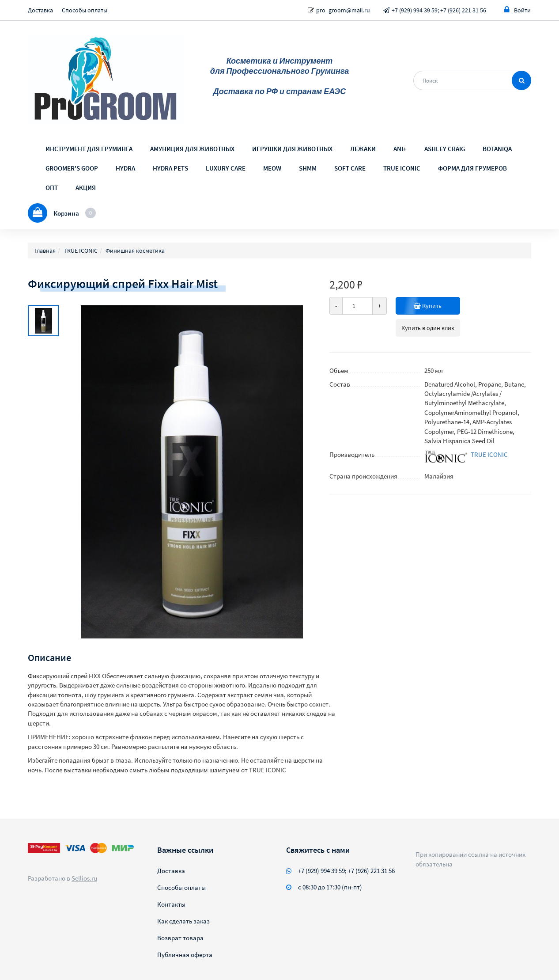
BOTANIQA (497, 149)
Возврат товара (180, 938)
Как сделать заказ (183, 921)
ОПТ (52, 188)
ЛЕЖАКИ (363, 149)
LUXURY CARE (226, 168)
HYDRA (125, 168)
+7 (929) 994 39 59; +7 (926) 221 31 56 (439, 10)
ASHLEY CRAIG (445, 149)
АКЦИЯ (86, 188)
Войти (517, 10)
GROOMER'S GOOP (72, 168)
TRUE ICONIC (402, 168)
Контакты (171, 904)
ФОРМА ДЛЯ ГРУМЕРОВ (472, 168)
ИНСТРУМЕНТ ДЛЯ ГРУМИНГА (89, 149)
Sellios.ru (84, 878)
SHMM (308, 168)
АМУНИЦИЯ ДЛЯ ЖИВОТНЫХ (192, 149)
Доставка (40, 10)
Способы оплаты (85, 10)
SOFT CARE (350, 168)
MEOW (272, 168)
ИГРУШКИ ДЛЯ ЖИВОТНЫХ (292, 149)
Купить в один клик (428, 328)
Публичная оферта (185, 955)
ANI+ (400, 149)
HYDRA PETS (170, 168)
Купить (437, 306)
